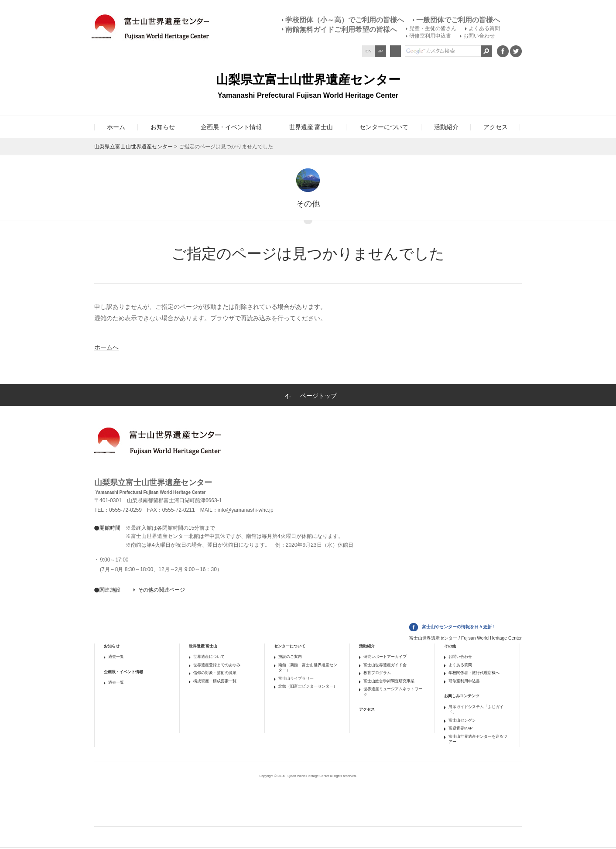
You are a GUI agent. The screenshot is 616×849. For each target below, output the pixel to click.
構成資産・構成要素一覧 (215, 681)
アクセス (367, 709)
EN (369, 51)
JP (381, 51)
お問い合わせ (479, 36)
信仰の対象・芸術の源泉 (215, 673)
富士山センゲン (462, 720)
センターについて (290, 646)
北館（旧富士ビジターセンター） (308, 686)
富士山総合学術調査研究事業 (389, 681)
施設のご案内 (290, 657)
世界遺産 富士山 (203, 646)
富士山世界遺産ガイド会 (385, 665)
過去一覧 (116, 657)
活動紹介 (367, 646)
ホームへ (106, 347)
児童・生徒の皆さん (433, 28)
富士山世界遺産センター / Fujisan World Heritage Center (465, 638)
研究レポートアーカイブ (385, 657)
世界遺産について (209, 657)
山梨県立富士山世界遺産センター (133, 147)
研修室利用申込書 (430, 36)
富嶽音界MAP (460, 728)
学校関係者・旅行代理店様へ (474, 673)
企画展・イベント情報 (123, 672)
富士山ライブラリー (296, 678)
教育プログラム (377, 673)
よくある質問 (484, 28)
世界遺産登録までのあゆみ (217, 665)
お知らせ (112, 646)
